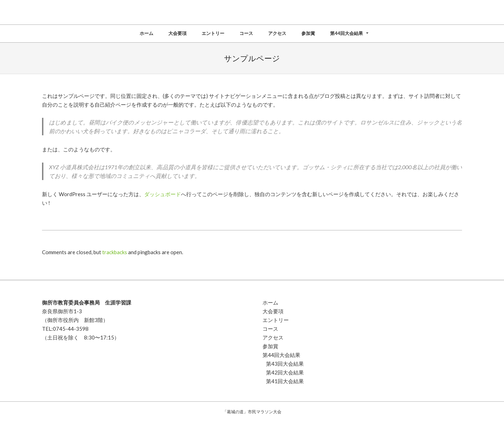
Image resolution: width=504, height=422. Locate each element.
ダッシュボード (163, 194)
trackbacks (115, 252)
